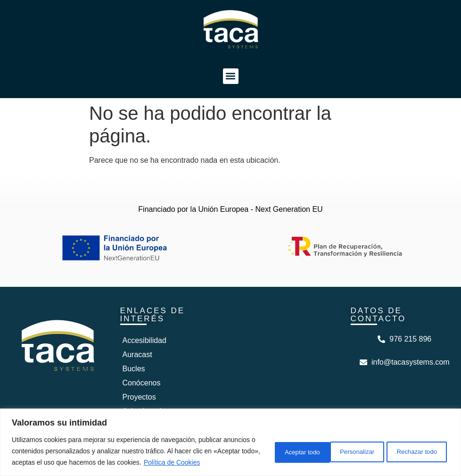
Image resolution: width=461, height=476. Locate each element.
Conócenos (142, 383)
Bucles (134, 369)
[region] (230, 437)
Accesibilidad (144, 340)
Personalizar (275, 445)
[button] (231, 76)
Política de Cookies (66, 462)
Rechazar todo (346, 445)
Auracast (137, 355)
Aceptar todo (417, 445)
